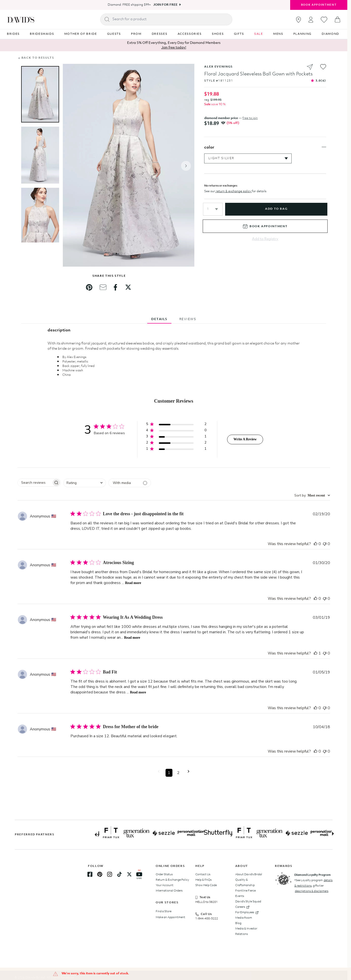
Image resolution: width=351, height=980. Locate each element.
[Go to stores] (299, 20)
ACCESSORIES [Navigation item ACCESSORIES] (190, 34)
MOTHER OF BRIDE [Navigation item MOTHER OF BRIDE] (81, 34)
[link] (89, 287)
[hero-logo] (21, 19)
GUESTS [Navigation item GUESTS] (114, 34)
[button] (213, 213)
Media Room (244, 918)
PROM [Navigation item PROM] (136, 34)
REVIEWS (188, 319)
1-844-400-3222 (207, 919)
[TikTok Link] (119, 874)
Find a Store (164, 911)
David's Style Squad (248, 902)
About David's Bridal (249, 875)
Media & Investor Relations (246, 931)
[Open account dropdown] (311, 20)
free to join (250, 118)
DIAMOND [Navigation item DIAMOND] (330, 34)
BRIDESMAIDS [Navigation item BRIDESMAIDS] (42, 34)
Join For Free (165, 5)
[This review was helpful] (316, 544)
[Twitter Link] (129, 874)
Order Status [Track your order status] (164, 875)
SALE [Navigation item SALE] (259, 34)
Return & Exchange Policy (172, 880)
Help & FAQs (203, 880)
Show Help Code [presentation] (206, 885)
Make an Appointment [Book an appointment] (170, 917)
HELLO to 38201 (207, 902)
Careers (242, 907)
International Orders (169, 891)
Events (240, 896)
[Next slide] (335, 834)
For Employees (247, 912)
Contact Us (203, 875)
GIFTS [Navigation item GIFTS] (239, 34)
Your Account (165, 885)
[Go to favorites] (324, 20)
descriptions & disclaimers (312, 891)
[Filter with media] (130, 483)
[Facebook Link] (90, 874)
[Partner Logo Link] (115, 833)
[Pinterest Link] (100, 874)
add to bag (276, 213)
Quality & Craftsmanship (245, 883)
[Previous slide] (94, 834)
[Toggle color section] (324, 151)
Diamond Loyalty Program (312, 875)
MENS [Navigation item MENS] (278, 34)
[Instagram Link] (110, 874)
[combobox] (85, 483)
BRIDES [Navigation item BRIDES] (13, 34)
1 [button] (169, 773)
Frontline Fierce (245, 891)
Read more (133, 583)
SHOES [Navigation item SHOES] (218, 34)
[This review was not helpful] (325, 544)
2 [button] (178, 773)
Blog (238, 923)
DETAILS (159, 319)
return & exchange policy (233, 195)
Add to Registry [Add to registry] (265, 243)
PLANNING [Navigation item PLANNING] (302, 34)
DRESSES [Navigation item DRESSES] (160, 34)
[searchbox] (35, 483)
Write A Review (245, 439)
